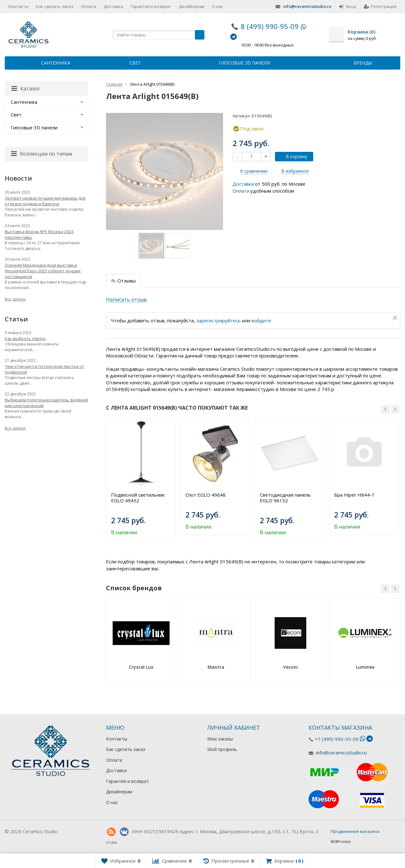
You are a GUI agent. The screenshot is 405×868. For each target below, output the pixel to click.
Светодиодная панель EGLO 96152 (285, 498)
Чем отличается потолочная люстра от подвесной (44, 369)
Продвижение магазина (355, 831)
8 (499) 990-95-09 (270, 26)
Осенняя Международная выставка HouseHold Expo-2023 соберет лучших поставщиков (43, 271)
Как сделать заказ (55, 6)
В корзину (293, 156)
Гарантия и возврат (151, 6)
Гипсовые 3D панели (244, 63)
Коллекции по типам (42, 154)
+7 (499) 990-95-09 (337, 739)
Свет (135, 63)
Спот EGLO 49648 (206, 495)
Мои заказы (220, 739)
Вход (348, 6)
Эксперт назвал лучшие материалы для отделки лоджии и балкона (45, 201)
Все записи (15, 299)
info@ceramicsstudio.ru (307, 6)
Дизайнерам (192, 6)
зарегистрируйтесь (218, 320)
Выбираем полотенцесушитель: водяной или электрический (46, 403)
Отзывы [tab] (123, 281)
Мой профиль (222, 749)
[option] (151, 246)
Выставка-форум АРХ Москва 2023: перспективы (39, 234)
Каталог (26, 89)
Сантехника (56, 63)
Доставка (113, 6)
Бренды (363, 63)
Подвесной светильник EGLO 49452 (138, 498)
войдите (261, 320)
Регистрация (380, 6)
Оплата (89, 6)
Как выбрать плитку (25, 338)
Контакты (19, 6)
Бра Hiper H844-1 (354, 495)
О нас (218, 6)
